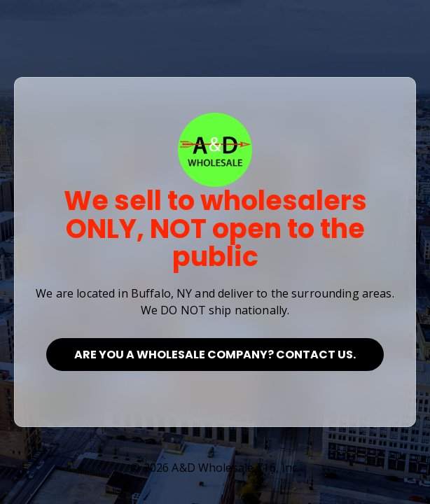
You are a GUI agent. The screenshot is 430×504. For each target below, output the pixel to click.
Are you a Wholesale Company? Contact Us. (215, 355)
